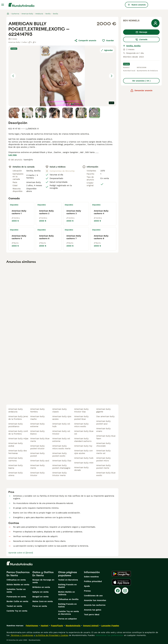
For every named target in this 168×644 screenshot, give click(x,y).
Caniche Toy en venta (17, 611)
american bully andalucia (16, 410)
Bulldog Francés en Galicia (67, 605)
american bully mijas (18, 439)
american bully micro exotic (81, 425)
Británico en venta (41, 587)
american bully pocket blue (81, 418)
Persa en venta (40, 606)
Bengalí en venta (40, 597)
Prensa (87, 591)
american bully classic (60, 410)
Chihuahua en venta (16, 580)
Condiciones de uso (93, 596)
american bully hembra (37, 410)
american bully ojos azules (62, 418)
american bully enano (103, 430)
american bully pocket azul (103, 422)
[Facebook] (118, 591)
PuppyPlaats (57, 626)
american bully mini (84, 463)
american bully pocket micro (103, 459)
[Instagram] (125, 591)
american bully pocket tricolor (37, 447)
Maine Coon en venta (43, 601)
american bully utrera (16, 474)
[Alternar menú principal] (3, 5)
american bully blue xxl (84, 432)
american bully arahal (16, 445)
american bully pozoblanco (16, 425)
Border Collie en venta (17, 601)
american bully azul (40, 461)
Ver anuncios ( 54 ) (141, 81)
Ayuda (87, 586)
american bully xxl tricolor (61, 432)
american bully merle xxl (103, 452)
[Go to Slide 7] (94, 113)
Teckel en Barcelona (68, 580)
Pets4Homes (32, 626)
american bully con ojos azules (83, 452)
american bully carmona (16, 459)
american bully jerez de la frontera (18, 418)
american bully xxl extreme (61, 440)
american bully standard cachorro (83, 440)
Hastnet (44, 626)
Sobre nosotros (91, 577)
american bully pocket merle (103, 467)
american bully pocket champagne (61, 467)
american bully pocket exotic (60, 455)
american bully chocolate (103, 445)
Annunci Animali (91, 626)
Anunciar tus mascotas (95, 600)
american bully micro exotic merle (61, 447)
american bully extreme (37, 425)
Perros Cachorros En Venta (18, 574)
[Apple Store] (121, 582)
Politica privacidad (93, 581)
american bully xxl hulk (61, 425)
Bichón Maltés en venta (18, 585)
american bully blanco (37, 432)
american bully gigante (103, 410)
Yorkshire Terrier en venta (16, 591)
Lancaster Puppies (110, 626)
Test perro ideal (92, 615)
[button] (62, 76)
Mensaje (141, 32)
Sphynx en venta (40, 592)
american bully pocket (37, 455)
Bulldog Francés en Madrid (67, 586)
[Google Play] (121, 574)
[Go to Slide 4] (54, 113)
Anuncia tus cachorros (95, 605)
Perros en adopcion (67, 619)
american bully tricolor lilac (81, 410)
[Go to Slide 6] (81, 113)
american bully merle (37, 467)
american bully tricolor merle (60, 474)
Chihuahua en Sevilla (68, 599)
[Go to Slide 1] (14, 113)
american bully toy (83, 446)
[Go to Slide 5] (68, 113)
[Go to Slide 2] (28, 113)
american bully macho (37, 418)
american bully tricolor (37, 474)
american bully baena (16, 467)
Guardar (108, 41)
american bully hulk (84, 458)
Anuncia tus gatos (93, 610)
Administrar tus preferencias (109, 635)
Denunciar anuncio (141, 90)
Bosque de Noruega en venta (43, 581)
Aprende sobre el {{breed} (21, 553)
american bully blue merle (40, 440)
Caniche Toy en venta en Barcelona (69, 613)
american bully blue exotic (106, 474)
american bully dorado (81, 469)
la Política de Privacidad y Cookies (52, 635)
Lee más (13, 155)
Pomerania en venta (16, 597)
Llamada (141, 39)
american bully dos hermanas (18, 452)
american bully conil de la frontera (18, 432)
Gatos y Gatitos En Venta (43, 574)
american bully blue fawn (106, 437)
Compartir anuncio (85, 41)
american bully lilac (62, 461)
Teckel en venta (14, 606)
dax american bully (105, 416)
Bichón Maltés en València (66, 593)
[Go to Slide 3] (41, 113)
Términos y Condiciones (22, 635)
